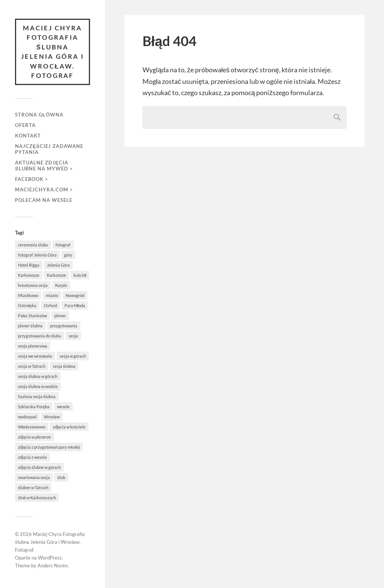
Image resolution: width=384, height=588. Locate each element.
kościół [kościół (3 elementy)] (80, 275)
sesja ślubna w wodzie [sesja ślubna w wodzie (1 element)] (38, 386)
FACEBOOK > (32, 179)
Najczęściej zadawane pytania (49, 149)
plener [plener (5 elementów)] (60, 316)
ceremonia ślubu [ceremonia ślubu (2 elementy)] (33, 245)
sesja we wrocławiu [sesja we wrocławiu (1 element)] (35, 356)
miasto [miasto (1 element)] (52, 295)
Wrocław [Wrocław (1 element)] (52, 417)
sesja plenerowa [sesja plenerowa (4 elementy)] (33, 346)
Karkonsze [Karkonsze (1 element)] (56, 275)
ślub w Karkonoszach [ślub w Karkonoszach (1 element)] (37, 498)
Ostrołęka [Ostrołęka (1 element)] (27, 305)
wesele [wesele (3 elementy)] (63, 407)
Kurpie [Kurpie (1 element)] (61, 285)
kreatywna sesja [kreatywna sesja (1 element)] (33, 285)
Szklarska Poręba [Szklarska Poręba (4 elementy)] (34, 407)
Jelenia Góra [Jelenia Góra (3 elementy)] (58, 265)
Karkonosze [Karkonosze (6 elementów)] (29, 275)
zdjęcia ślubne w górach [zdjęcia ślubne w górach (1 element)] (39, 467)
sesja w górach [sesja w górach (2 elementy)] (73, 356)
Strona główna (39, 115)
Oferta (25, 125)
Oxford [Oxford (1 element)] (50, 305)
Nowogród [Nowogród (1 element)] (75, 295)
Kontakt (28, 136)
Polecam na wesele (44, 200)
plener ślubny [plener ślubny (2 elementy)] (30, 326)
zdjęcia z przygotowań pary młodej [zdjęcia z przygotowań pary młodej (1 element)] (49, 447)
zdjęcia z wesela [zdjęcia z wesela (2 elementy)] (32, 457)
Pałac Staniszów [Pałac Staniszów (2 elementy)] (32, 316)
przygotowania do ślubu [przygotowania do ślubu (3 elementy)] (40, 336)
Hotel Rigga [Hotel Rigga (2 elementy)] (29, 265)
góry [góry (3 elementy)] (68, 255)
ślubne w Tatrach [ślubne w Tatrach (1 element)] (33, 487)
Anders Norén (52, 566)
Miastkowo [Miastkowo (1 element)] (28, 295)
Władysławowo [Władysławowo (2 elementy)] (32, 427)
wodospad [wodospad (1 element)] (27, 417)
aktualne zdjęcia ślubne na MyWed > (44, 166)
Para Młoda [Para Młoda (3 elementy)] (75, 305)
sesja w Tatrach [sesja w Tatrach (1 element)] (32, 366)
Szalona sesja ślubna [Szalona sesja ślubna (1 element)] (37, 396)
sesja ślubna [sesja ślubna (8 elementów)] (64, 366)
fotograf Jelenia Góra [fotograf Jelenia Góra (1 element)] (37, 255)
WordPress (50, 558)
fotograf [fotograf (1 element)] (63, 245)
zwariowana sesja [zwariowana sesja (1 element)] (34, 477)
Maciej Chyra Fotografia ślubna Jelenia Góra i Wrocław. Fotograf (52, 52)
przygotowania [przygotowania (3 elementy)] (64, 326)
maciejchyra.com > (44, 190)
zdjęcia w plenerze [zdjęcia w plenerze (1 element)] (34, 437)
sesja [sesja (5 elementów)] (73, 336)
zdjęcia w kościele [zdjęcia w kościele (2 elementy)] (69, 427)
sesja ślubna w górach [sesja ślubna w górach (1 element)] (38, 376)
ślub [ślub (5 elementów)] (61, 477)
